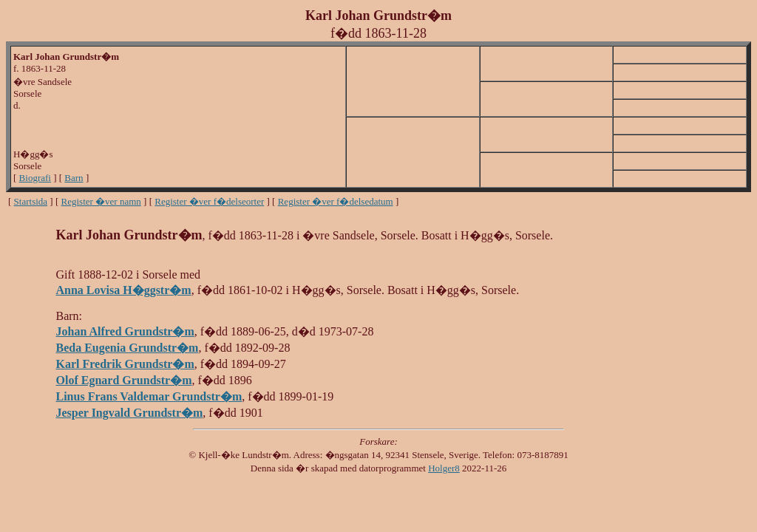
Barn (74, 178)
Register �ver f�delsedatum (336, 201)
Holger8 (444, 468)
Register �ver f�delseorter (209, 201)
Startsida (31, 201)
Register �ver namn (101, 201)
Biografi (35, 178)
